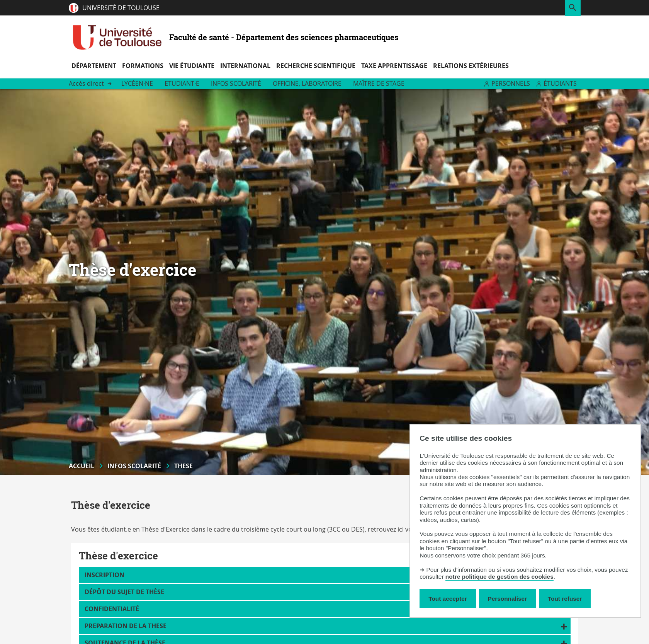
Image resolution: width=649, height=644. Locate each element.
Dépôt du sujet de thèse (124, 592)
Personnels (511, 83)
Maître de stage (379, 83)
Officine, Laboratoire (307, 83)
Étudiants (560, 83)
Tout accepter (448, 599)
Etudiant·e (182, 83)
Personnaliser (508, 599)
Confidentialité (112, 609)
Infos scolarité (236, 83)
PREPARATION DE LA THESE (126, 626)
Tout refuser (565, 599)
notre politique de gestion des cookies (499, 577)
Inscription (104, 575)
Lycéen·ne (137, 83)
